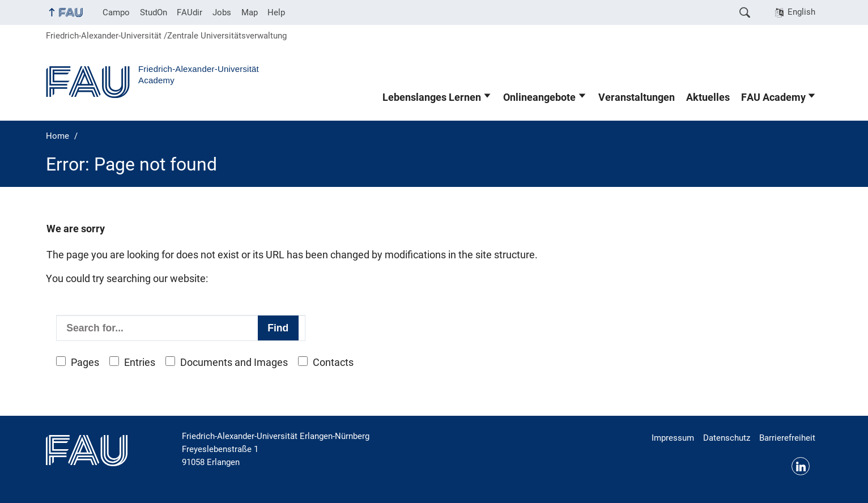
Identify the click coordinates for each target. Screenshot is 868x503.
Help (276, 12)
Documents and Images (234, 363)
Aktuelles (708, 97)
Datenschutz (727, 438)
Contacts (333, 363)
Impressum (673, 438)
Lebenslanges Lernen (432, 97)
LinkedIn (801, 466)
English (801, 12)
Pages (85, 363)
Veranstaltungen (637, 97)
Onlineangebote (539, 97)
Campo (116, 12)
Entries (140, 363)
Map (250, 12)
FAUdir (190, 12)
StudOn (154, 12)
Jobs (222, 12)
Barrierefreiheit (787, 438)
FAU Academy (773, 97)
